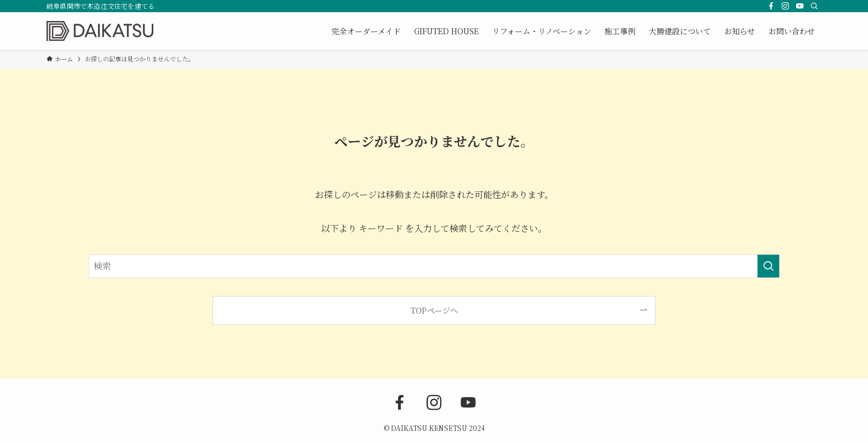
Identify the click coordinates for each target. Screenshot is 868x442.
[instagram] (786, 6)
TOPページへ (434, 310)
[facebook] (771, 6)
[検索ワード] (434, 266)
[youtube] (800, 6)
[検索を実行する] (768, 266)
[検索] (814, 6)
